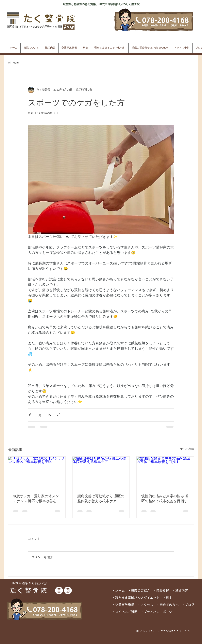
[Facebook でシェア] (30, 415)
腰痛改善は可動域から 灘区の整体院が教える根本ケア (101, 498)
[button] (31, 48)
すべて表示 (187, 449)
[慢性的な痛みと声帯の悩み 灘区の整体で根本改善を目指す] (165, 473)
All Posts (13, 63)
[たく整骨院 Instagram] (59, 590)
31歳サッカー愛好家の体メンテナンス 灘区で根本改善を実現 (37, 498)
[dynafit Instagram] (68, 590)
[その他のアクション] (172, 90)
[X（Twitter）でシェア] (39, 415)
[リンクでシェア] (59, 415)
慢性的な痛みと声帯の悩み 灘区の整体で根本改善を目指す (165, 498)
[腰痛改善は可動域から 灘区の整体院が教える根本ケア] (101, 473)
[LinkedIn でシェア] (49, 415)
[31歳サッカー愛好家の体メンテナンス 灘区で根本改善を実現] (37, 473)
